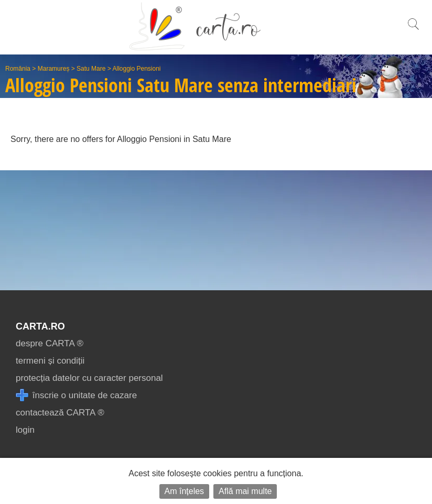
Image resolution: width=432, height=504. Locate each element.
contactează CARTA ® (60, 413)
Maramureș (54, 69)
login (25, 430)
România (18, 69)
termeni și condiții (50, 361)
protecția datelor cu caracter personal (89, 378)
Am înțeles (185, 491)
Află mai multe (245, 491)
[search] (413, 30)
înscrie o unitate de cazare (76, 395)
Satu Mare (91, 69)
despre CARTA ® (50, 343)
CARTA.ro (40, 326)
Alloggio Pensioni (136, 69)
